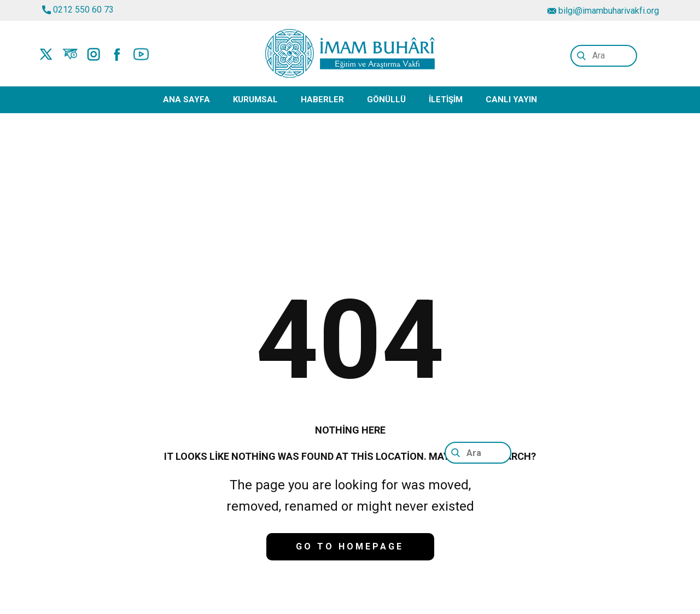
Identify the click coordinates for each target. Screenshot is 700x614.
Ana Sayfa (186, 100)
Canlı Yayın (511, 100)
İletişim (446, 100)
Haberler (322, 100)
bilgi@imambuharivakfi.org (603, 11)
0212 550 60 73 (78, 10)
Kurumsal (255, 100)
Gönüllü (386, 100)
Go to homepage (350, 546)
